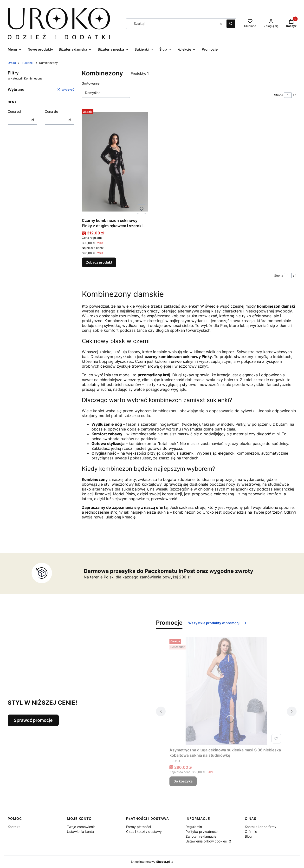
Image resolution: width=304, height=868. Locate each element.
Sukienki (28, 63)
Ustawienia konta (80, 832)
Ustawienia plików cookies (207, 841)
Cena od (14, 111)
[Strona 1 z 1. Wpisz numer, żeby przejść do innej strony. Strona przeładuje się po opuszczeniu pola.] (288, 95)
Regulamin (194, 827)
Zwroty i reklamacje (201, 836)
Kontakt (14, 827)
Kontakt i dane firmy (261, 827)
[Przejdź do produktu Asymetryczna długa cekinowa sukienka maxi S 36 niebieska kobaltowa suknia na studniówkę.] (226, 691)
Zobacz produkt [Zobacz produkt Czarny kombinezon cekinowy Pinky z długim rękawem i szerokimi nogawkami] (99, 262)
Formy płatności (139, 827)
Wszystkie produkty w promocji (217, 623)
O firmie (251, 832)
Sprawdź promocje (33, 720)
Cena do (51, 111)
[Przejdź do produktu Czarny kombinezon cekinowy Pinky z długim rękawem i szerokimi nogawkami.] (115, 162)
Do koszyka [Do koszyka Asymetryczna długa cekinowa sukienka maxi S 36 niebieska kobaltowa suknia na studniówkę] (183, 781)
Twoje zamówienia (81, 827)
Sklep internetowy (150, 862)
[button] (231, 24)
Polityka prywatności (202, 832)
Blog (248, 836)
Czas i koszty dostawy (144, 832)
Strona (279, 95)
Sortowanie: (91, 83)
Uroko (12, 63)
